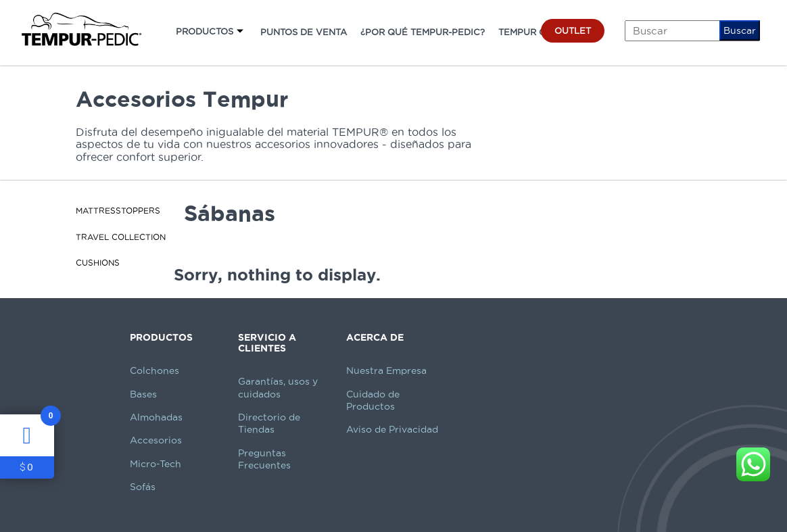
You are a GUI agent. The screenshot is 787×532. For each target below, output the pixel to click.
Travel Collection (121, 237)
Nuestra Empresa (386, 370)
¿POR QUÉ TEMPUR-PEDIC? (423, 32)
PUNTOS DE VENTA (304, 32)
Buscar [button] (740, 30)
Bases (143, 394)
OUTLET (573, 30)
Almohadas (156, 417)
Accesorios (156, 440)
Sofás (143, 487)
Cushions (98, 263)
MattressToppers (118, 211)
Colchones (154, 370)
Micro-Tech (156, 464)
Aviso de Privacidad (392, 429)
